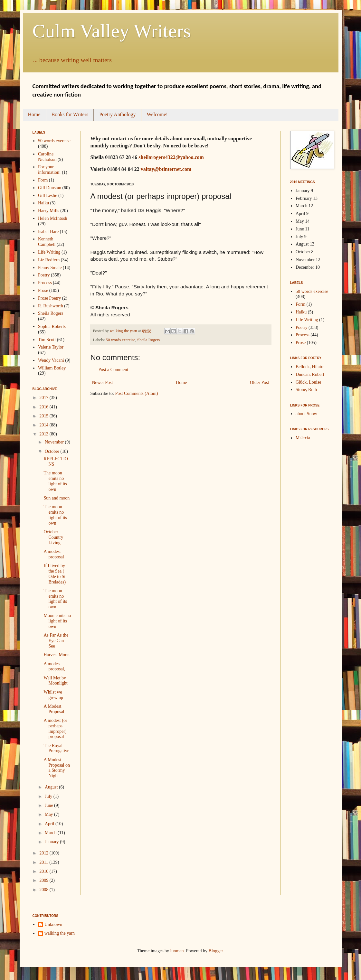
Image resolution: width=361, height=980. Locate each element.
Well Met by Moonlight (55, 681)
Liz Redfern (49, 260)
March (51, 833)
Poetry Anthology (117, 114)
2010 (44, 871)
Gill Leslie (48, 196)
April (50, 824)
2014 (44, 425)
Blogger (216, 951)
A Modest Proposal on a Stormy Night (57, 768)
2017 (44, 398)
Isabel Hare (48, 232)
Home (34, 114)
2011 (44, 862)
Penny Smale (50, 268)
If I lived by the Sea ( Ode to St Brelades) (55, 574)
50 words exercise (121, 340)
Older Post (260, 383)
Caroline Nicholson (47, 157)
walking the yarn (60, 933)
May (49, 814)
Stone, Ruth (306, 390)
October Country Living (53, 537)
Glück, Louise (308, 382)
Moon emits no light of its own (57, 621)
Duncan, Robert (310, 374)
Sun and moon (57, 498)
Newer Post (103, 383)
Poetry (44, 275)
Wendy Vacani (51, 360)
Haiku (43, 203)
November (55, 442)
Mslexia (303, 438)
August (52, 787)
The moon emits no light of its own (55, 481)
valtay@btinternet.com (166, 169)
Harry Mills (49, 211)
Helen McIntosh (53, 218)
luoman (177, 951)
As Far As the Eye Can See (56, 641)
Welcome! (157, 114)
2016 (44, 407)
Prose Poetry (49, 298)
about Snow (306, 414)
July (49, 796)
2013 (44, 434)
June (49, 805)
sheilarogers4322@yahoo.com (171, 157)
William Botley (52, 368)
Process (45, 283)
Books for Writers (70, 114)
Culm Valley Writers (112, 31)
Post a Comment (114, 370)
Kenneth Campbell (47, 242)
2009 (44, 880)
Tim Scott (47, 340)
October (53, 451)
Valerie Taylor (51, 347)
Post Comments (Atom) (137, 393)
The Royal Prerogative (56, 748)
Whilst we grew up (53, 695)
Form (43, 180)
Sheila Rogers (148, 340)
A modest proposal (54, 554)
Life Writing (49, 252)
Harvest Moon (57, 655)
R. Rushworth (51, 306)
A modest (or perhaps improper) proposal (55, 728)
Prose (43, 290)
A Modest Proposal (54, 709)
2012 (44, 853)
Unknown (53, 924)
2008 (44, 890)
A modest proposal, (54, 667)
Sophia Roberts (52, 327)
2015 (44, 416)
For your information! (49, 170)
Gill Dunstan (50, 188)
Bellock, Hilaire (310, 367)
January (52, 842)
